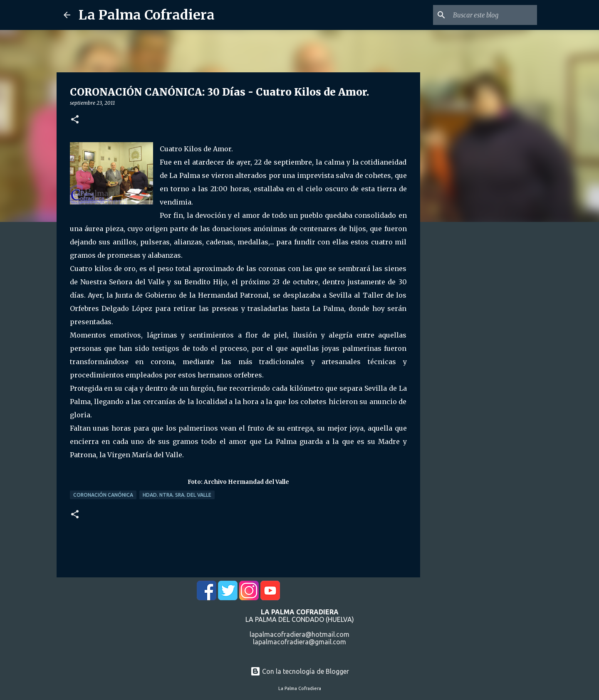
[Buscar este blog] (493, 15)
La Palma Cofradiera (147, 15)
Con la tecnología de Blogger (300, 671)
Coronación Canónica (103, 495)
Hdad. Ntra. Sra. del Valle (177, 495)
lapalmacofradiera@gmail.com (299, 642)
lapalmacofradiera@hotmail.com (299, 634)
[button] (75, 120)
